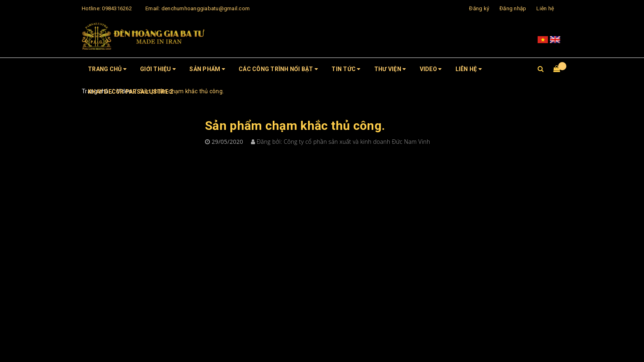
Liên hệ (545, 8)
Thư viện (390, 69)
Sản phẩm (207, 69)
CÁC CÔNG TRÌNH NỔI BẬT (278, 69)
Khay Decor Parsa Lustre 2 (130, 92)
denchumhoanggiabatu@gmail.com (206, 8)
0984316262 (117, 8)
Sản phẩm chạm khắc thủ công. (295, 126)
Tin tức (346, 69)
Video (431, 69)
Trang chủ (107, 69)
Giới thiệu (158, 69)
